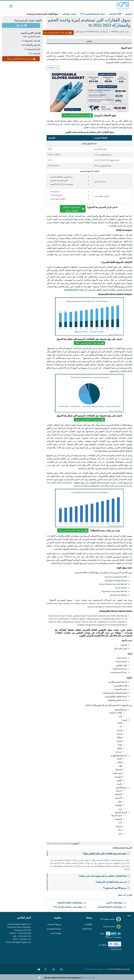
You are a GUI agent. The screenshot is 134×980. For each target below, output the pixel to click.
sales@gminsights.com (21, 942)
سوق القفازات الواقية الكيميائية (70, 903)
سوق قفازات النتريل (114, 903)
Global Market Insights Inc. (96, 969)
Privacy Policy (88, 978)
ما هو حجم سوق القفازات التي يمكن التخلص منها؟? (107, 853)
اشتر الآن (21, 25)
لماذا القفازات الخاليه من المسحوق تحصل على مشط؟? (105, 876)
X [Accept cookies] (39, 978)
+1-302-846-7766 (24, 936)
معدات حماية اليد (69, 14)
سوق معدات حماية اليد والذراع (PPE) (68, 907)
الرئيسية (129, 14)
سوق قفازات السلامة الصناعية (110, 907)
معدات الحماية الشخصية (74, 290)
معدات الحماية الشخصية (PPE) (93, 14)
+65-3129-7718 (25, 939)
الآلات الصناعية (115, 14)
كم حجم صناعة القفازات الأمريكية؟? (113, 882)
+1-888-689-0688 (24, 933)
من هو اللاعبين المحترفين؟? (117, 888)
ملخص (89, 41)
